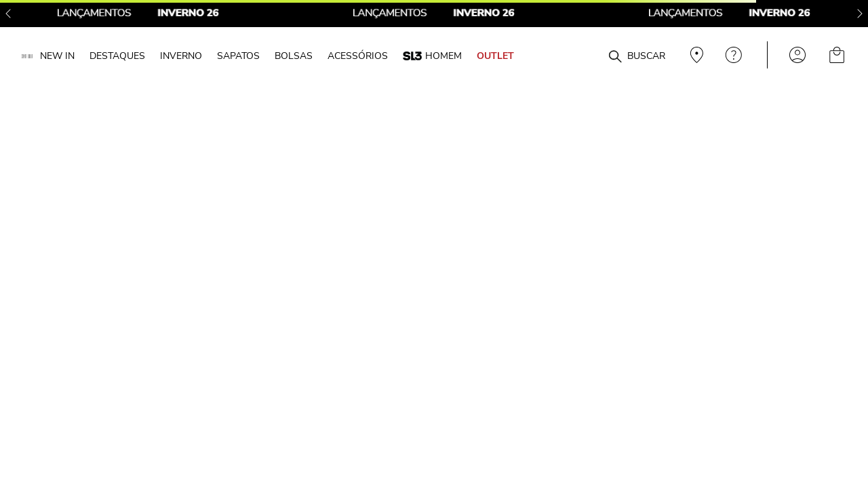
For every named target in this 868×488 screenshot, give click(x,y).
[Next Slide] (860, 14)
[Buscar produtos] (615, 57)
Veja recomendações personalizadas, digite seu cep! (695, 55)
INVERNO (181, 56)
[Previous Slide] (8, 14)
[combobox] (591, 55)
